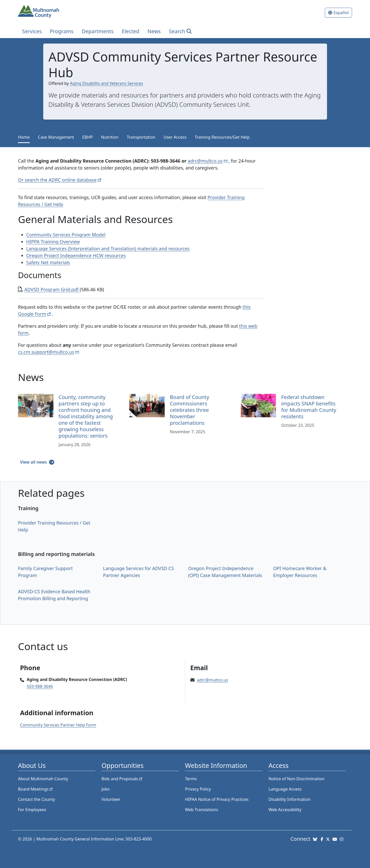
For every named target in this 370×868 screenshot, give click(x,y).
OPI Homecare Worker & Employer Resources (300, 572)
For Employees (32, 810)
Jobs (106, 789)
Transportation (141, 137)
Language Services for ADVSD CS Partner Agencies (138, 572)
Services (32, 31)
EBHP (87, 137)
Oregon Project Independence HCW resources (76, 255)
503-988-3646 (40, 686)
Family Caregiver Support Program (45, 572)
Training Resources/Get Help (222, 137)
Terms (191, 779)
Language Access (285, 789)
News (154, 31)
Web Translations (202, 810)
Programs (62, 31)
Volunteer (111, 799)
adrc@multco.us (213, 680)
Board (36, 789)
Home (24, 137)
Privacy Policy (198, 789)
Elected (131, 31)
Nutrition (110, 137)
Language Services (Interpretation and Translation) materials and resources (108, 249)
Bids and (122, 779)
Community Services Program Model (66, 235)
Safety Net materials (48, 262)
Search (177, 31)
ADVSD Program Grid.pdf (52, 289)
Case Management (56, 137)
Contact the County (36, 799)
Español (341, 13)
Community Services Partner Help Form (58, 725)
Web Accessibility (285, 810)
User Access (175, 137)
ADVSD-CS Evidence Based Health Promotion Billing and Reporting (54, 595)
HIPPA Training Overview (53, 242)
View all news (34, 462)
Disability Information (289, 799)
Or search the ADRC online (60, 180)
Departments (98, 31)
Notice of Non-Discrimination (297, 779)
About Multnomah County (43, 779)
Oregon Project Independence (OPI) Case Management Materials (225, 572)
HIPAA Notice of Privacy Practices (217, 799)
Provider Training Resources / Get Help (54, 526)
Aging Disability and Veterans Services (107, 83)
